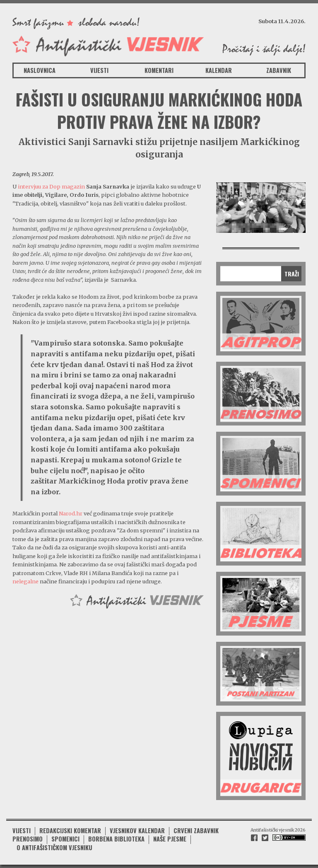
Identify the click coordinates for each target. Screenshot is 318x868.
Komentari (159, 70)
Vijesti (99, 70)
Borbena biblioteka (116, 839)
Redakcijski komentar (70, 831)
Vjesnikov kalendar (137, 831)
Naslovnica (40, 70)
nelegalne (25, 581)
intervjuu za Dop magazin (51, 186)
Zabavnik (279, 70)
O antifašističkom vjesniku (54, 847)
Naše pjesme (170, 839)
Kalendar (219, 70)
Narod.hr (71, 513)
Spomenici (65, 839)
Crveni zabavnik (196, 831)
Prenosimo (28, 839)
